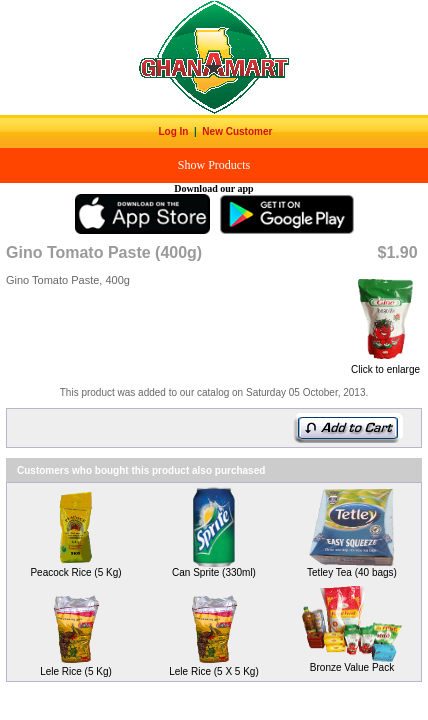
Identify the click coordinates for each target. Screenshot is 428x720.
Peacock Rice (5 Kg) (75, 572)
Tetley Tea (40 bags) (352, 572)
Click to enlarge (385, 365)
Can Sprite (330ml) (214, 572)
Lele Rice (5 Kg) (76, 671)
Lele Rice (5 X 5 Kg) (214, 671)
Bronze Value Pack (352, 667)
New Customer (238, 131)
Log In (174, 131)
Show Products (214, 165)
